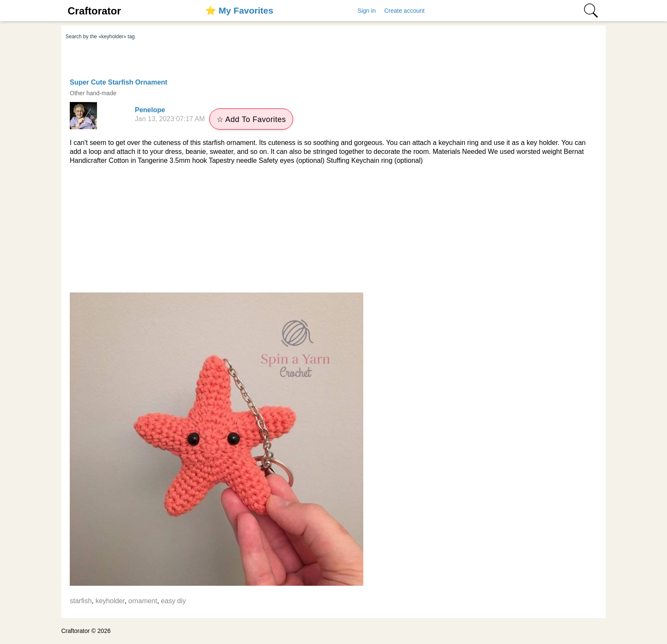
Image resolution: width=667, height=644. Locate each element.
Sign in (366, 11)
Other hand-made (93, 93)
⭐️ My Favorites (239, 10)
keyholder (110, 601)
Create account (404, 11)
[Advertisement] (333, 229)
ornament (143, 601)
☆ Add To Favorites (251, 119)
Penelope (150, 110)
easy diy (173, 601)
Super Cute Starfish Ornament (118, 82)
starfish (81, 601)
